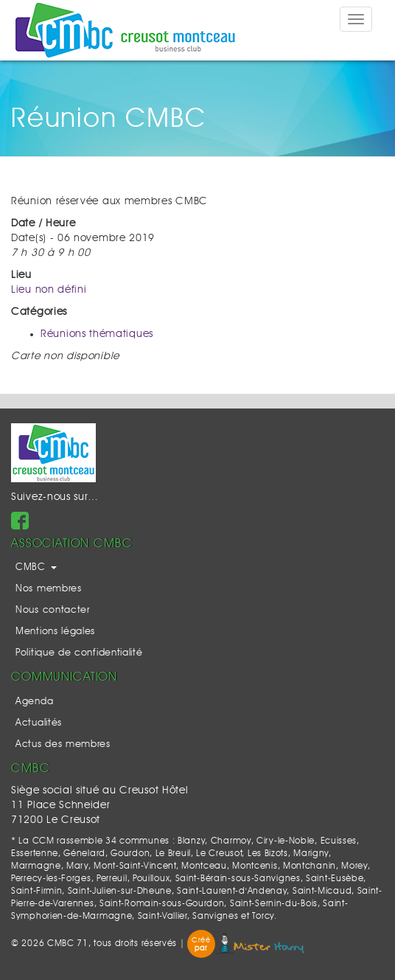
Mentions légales (55, 632)
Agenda (34, 702)
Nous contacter (53, 610)
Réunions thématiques (97, 334)
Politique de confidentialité (79, 653)
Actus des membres (63, 744)
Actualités (39, 723)
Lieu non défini (49, 290)
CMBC (36, 567)
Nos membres (49, 589)
